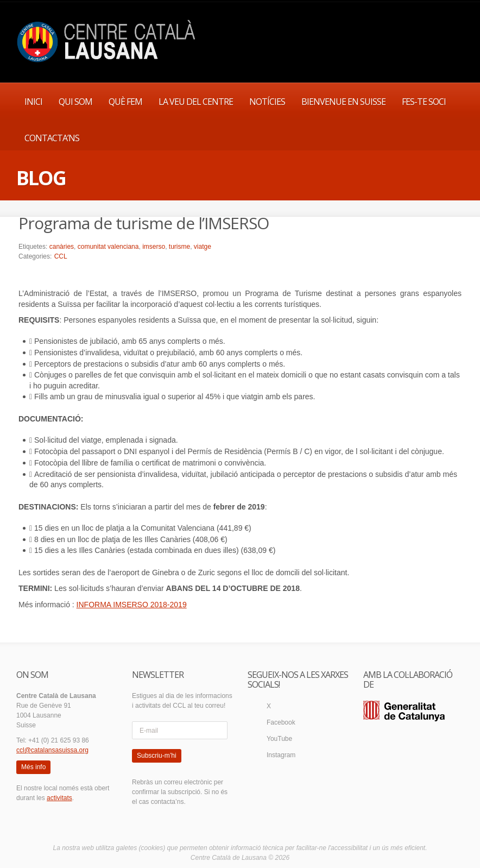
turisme (179, 247)
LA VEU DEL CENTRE (196, 102)
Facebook (281, 722)
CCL (61, 256)
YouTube (279, 739)
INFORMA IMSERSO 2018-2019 (132, 605)
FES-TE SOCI (424, 102)
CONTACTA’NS (52, 138)
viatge (203, 247)
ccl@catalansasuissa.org (52, 750)
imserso (154, 247)
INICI (33, 102)
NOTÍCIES (267, 102)
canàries (62, 247)
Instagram (281, 755)
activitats (59, 798)
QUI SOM (75, 102)
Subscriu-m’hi (157, 756)
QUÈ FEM (125, 102)
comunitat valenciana (108, 247)
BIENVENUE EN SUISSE (343, 102)
